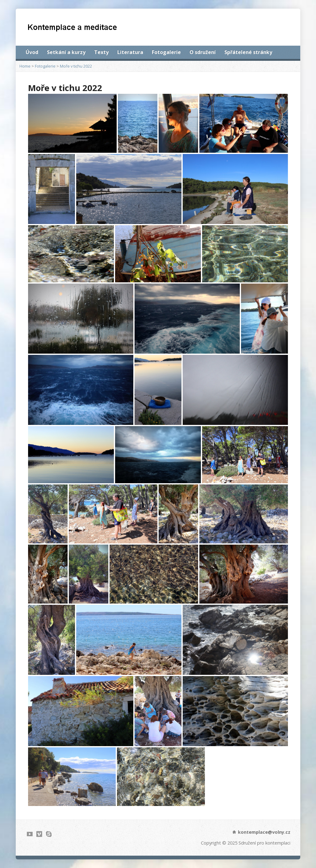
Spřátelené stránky (248, 52)
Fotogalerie (166, 52)
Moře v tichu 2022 (76, 66)
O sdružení (203, 52)
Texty (101, 52)
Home (25, 66)
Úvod (32, 52)
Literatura (130, 52)
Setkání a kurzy (66, 52)
